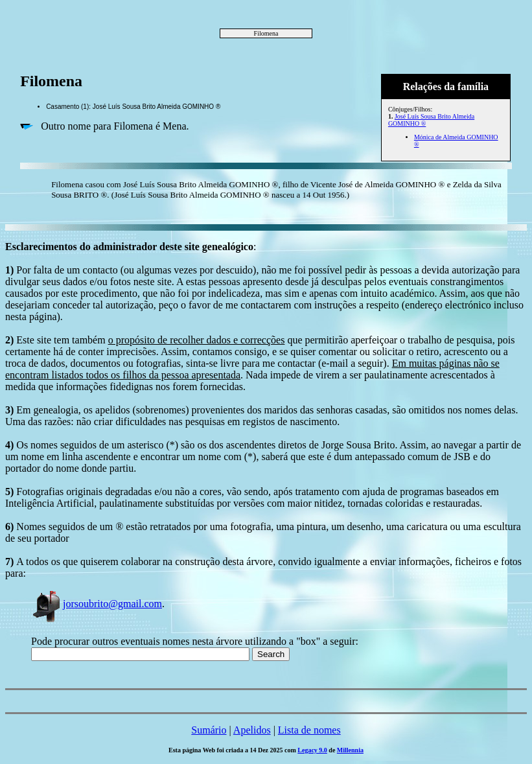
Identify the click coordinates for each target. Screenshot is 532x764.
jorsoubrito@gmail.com (97, 604)
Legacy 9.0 (312, 750)
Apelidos (252, 730)
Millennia (350, 750)
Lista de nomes (309, 730)
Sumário (209, 730)
